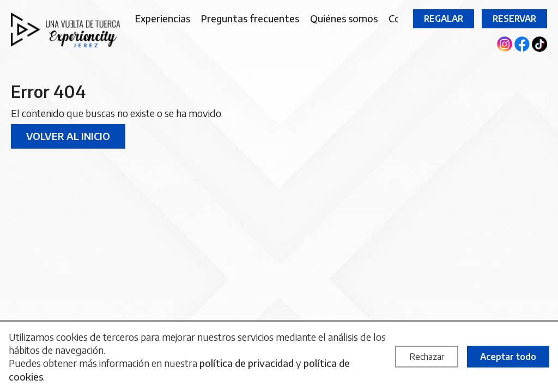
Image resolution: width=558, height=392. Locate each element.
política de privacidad (247, 363)
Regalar (444, 19)
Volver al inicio (68, 136)
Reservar (514, 19)
